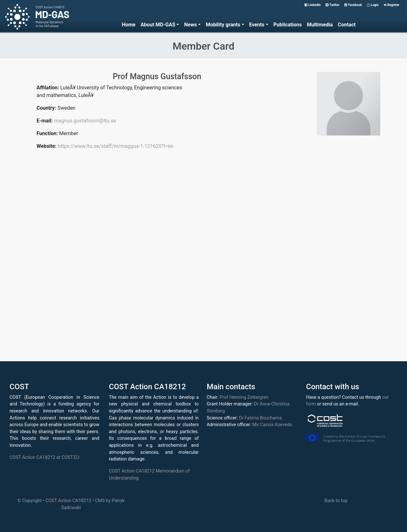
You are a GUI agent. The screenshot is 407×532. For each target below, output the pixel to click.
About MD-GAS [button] (158, 25)
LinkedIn (313, 5)
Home (129, 25)
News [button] (190, 25)
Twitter (332, 5)
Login (373, 5)
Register (392, 5)
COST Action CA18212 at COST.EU (45, 457)
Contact (347, 25)
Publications (288, 25)
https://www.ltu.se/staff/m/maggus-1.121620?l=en (115, 146)
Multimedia (320, 25)
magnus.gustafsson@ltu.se (85, 121)
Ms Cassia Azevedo (272, 425)
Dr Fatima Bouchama (260, 418)
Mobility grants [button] (223, 25)
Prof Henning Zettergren (244, 397)
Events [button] (257, 25)
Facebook (353, 5)
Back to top (336, 501)
